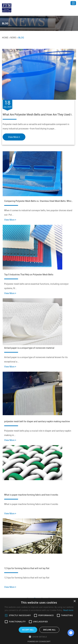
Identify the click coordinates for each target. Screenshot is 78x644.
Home (5, 38)
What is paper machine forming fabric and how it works (31, 495)
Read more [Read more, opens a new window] (68, 610)
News (13, 38)
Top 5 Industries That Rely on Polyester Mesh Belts (29, 275)
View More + (14, 137)
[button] (39, 637)
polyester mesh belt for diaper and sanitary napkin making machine (37, 421)
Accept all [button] (28, 630)
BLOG (21, 38)
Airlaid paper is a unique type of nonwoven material (29, 348)
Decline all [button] (49, 630)
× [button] (74, 601)
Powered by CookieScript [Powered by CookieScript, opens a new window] (39, 641)
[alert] (39, 621)
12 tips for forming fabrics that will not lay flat (27, 568)
